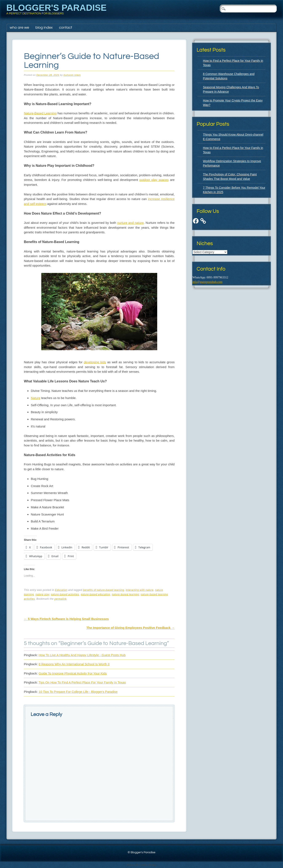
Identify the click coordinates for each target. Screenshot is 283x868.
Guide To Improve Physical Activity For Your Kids (73, 673)
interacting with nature (140, 590)
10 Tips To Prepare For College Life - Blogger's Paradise (78, 692)
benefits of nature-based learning (104, 590)
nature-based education (95, 594)
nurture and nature (130, 223)
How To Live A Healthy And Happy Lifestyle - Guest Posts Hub (82, 655)
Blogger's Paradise (56, 8)
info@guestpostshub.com (207, 282)
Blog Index (44, 27)
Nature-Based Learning (40, 113)
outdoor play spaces (154, 180)
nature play (42, 594)
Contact (66, 27)
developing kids (95, 362)
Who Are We (19, 27)
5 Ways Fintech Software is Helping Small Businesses (66, 619)
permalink (60, 599)
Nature (36, 398)
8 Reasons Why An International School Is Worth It (74, 664)
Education (61, 590)
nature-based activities (65, 594)
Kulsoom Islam (72, 75)
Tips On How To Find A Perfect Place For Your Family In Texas (82, 682)
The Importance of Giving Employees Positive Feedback (130, 628)
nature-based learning (125, 594)
